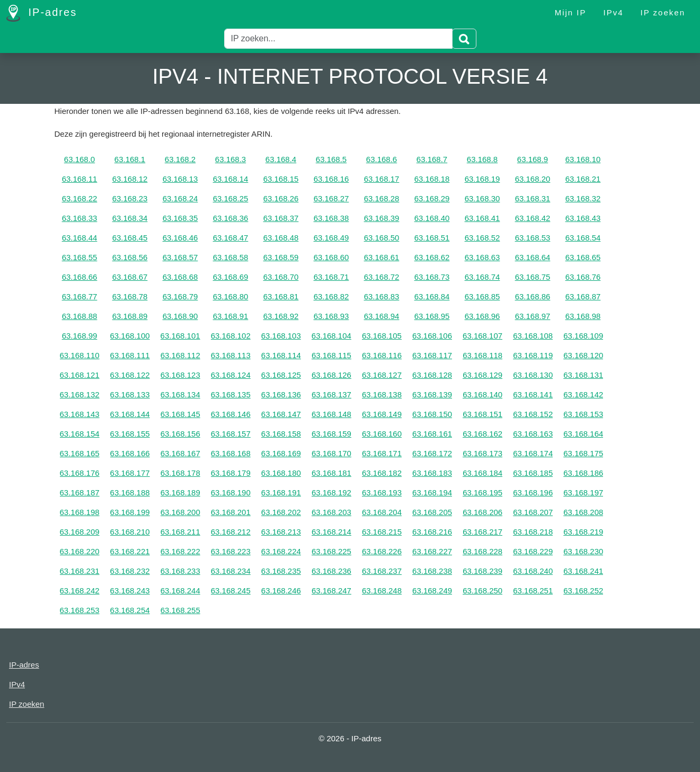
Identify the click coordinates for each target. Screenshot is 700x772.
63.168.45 (130, 238)
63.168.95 (432, 316)
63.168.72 (382, 277)
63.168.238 (432, 571)
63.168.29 (432, 198)
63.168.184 (482, 473)
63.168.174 (533, 453)
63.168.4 (281, 159)
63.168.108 (533, 336)
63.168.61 (382, 257)
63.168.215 (382, 532)
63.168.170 (331, 453)
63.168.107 (482, 336)
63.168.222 (180, 551)
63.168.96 (482, 316)
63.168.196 (533, 493)
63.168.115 (331, 355)
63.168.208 (583, 512)
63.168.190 (231, 493)
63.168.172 (432, 453)
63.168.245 (231, 591)
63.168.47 (231, 238)
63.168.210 (130, 532)
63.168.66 (80, 277)
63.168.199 (130, 512)
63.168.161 (432, 434)
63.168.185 (533, 473)
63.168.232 (130, 571)
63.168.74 (482, 277)
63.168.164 (583, 434)
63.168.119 (533, 355)
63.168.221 (130, 551)
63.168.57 (180, 257)
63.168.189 (180, 493)
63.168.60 (331, 257)
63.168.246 (281, 591)
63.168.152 (533, 414)
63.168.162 (482, 434)
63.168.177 (130, 473)
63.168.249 (432, 591)
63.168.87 (583, 296)
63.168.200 (180, 512)
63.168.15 (281, 179)
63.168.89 (130, 316)
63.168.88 (80, 316)
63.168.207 (533, 512)
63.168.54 (583, 238)
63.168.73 (432, 277)
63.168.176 (80, 473)
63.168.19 (482, 179)
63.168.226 (382, 551)
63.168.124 (231, 375)
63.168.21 (583, 179)
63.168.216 (432, 532)
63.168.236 (331, 571)
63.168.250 (482, 591)
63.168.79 (180, 296)
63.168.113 (231, 355)
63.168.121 (80, 375)
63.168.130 (533, 375)
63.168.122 (130, 375)
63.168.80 (231, 296)
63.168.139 (432, 394)
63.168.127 (382, 375)
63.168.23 (130, 198)
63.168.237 (382, 571)
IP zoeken (663, 12)
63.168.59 (281, 257)
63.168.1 (130, 159)
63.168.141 (533, 394)
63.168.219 (583, 532)
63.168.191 (281, 493)
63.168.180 (281, 473)
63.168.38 (331, 218)
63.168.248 (382, 591)
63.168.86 (533, 296)
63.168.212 (231, 532)
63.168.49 (331, 238)
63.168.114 (281, 355)
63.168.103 (281, 336)
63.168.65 (583, 257)
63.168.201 (231, 512)
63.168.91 (231, 316)
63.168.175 (583, 453)
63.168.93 (331, 316)
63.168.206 (482, 512)
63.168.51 (432, 238)
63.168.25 (231, 198)
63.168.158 (281, 434)
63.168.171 (382, 453)
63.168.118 (482, 355)
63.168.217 (482, 532)
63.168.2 (180, 159)
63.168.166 (130, 453)
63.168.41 (482, 218)
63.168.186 (583, 473)
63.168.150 (432, 414)
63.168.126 (331, 375)
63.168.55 (80, 257)
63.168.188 (130, 493)
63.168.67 (130, 277)
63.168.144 (130, 414)
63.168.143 (80, 414)
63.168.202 (281, 512)
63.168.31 (533, 198)
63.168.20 (533, 179)
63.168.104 (331, 336)
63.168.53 (533, 238)
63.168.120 (583, 355)
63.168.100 (130, 336)
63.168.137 (331, 394)
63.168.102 (231, 336)
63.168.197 (583, 493)
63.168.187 (80, 493)
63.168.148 (331, 414)
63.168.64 (533, 257)
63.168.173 (482, 453)
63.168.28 (382, 198)
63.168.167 (180, 453)
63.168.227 (432, 551)
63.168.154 (80, 434)
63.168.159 (331, 434)
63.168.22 (80, 198)
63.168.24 (180, 198)
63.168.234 (231, 571)
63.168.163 (533, 434)
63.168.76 (583, 277)
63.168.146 (231, 414)
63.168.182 (382, 473)
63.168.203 (331, 512)
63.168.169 (281, 453)
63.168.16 (331, 179)
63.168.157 (231, 434)
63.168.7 (432, 159)
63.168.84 (432, 296)
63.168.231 (80, 571)
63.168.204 (382, 512)
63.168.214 (331, 532)
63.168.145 (180, 414)
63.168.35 (180, 218)
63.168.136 (281, 394)
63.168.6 (382, 159)
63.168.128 (432, 375)
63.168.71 (331, 277)
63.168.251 (533, 591)
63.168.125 (281, 375)
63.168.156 (180, 434)
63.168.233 (180, 571)
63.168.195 (482, 493)
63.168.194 (432, 493)
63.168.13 (180, 179)
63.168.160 (382, 434)
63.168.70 (281, 277)
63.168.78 (130, 296)
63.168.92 (281, 316)
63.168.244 (180, 591)
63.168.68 (180, 277)
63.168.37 (281, 218)
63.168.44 (80, 238)
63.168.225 (331, 551)
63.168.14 (231, 179)
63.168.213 (281, 532)
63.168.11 (80, 179)
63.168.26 (281, 198)
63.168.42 (533, 218)
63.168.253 (80, 610)
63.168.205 (432, 512)
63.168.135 (231, 394)
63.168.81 (281, 296)
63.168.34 (130, 218)
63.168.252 (583, 591)
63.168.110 (80, 355)
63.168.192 (331, 493)
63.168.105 (382, 336)
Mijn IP (571, 12)
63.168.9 (533, 159)
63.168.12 (130, 179)
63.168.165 (80, 453)
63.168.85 (482, 296)
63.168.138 (382, 394)
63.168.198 (80, 512)
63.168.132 (80, 394)
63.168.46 (180, 238)
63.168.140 (482, 394)
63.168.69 (231, 277)
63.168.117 (432, 355)
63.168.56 (130, 257)
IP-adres (42, 13)
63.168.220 (80, 551)
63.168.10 (583, 159)
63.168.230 (583, 551)
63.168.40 (432, 218)
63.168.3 (231, 159)
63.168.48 (281, 238)
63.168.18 (432, 179)
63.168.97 (533, 316)
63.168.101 (180, 336)
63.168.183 (432, 473)
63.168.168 (231, 453)
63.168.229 (533, 551)
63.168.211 (180, 532)
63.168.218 (533, 532)
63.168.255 (180, 610)
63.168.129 (482, 375)
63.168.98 (583, 316)
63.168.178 (180, 473)
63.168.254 (130, 610)
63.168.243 (130, 591)
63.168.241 (583, 571)
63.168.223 (231, 551)
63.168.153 (583, 414)
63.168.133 (130, 394)
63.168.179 (231, 473)
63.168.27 (331, 198)
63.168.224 (281, 551)
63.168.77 (80, 296)
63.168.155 (130, 434)
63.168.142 (583, 394)
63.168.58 (231, 257)
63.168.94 (382, 316)
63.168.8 (482, 159)
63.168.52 (482, 238)
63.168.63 (482, 257)
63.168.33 (80, 218)
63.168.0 (79, 159)
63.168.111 (130, 355)
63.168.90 (180, 316)
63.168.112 (180, 355)
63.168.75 (533, 277)
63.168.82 (331, 296)
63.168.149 (382, 414)
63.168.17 (382, 179)
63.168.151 (482, 414)
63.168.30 (482, 198)
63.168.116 (382, 355)
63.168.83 (382, 296)
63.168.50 (382, 238)
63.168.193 (382, 493)
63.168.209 (80, 532)
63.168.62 (432, 257)
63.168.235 (281, 571)
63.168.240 (533, 571)
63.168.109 (583, 336)
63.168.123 (180, 375)
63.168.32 (583, 198)
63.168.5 (331, 159)
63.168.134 (180, 394)
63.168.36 (231, 218)
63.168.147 (281, 414)
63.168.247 (331, 591)
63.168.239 (482, 571)
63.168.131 (583, 375)
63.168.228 (482, 551)
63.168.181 (331, 473)
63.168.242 (80, 591)
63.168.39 (382, 218)
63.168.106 (432, 336)
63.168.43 (583, 218)
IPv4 (614, 12)
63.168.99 (80, 336)
